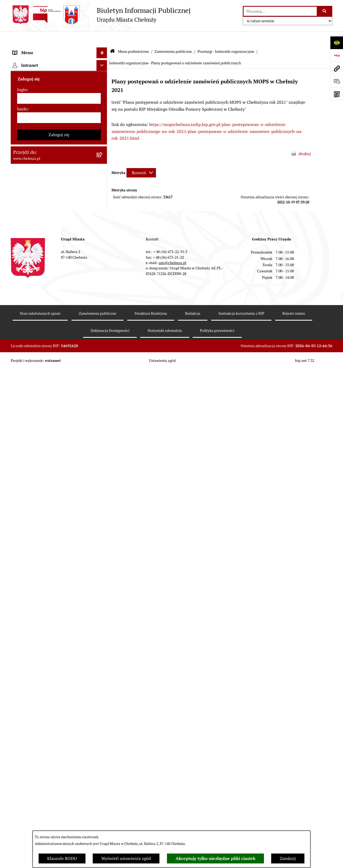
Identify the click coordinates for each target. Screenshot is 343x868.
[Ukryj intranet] (102, 718)
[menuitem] (59, 63)
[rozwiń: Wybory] (103, 291)
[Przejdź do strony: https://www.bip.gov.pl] (337, 55)
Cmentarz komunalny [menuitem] (34, 706)
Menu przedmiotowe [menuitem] (33, 684)
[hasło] (59, 771)
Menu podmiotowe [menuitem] (31, 49)
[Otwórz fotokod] (337, 94)
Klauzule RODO (62, 858)
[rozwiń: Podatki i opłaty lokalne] (103, 277)
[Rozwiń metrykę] (141, 158)
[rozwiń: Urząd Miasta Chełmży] (103, 106)
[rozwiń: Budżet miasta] (103, 220)
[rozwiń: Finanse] (103, 262)
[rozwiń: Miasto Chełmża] (103, 78)
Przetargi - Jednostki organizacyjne (226, 37)
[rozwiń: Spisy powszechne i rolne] (103, 607)
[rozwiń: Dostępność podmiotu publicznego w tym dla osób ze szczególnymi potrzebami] (103, 510)
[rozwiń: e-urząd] (103, 120)
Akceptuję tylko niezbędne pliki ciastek (215, 858)
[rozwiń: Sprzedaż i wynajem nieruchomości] (103, 205)
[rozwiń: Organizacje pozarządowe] (103, 319)
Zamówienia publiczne (173, 37)
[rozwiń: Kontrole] (103, 382)
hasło (22, 762)
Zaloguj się (59, 788)
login (22, 743)
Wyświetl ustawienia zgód (126, 858)
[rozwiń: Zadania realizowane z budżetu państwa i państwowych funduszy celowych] (103, 580)
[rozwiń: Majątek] (103, 248)
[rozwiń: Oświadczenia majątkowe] (103, 354)
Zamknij (288, 858)
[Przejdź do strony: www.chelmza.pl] (337, 68)
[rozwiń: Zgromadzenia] (103, 453)
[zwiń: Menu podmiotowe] (103, 49)
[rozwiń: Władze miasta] (103, 92)
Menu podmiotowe (133, 37)
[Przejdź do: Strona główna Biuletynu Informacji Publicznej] (112, 37)
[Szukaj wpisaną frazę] (325, 11)
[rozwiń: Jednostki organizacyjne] (103, 163)
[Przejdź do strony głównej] (101, 15)
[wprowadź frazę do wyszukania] (280, 11)
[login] (59, 751)
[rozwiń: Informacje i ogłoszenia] (103, 368)
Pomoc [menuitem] (19, 695)
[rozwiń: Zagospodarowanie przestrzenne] (103, 397)
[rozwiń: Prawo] (103, 149)
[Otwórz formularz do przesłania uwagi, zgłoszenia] (337, 81)
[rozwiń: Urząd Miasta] (103, 191)
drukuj (305, 140)
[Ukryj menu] (102, 39)
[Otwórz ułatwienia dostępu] (337, 43)
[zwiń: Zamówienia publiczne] (103, 177)
